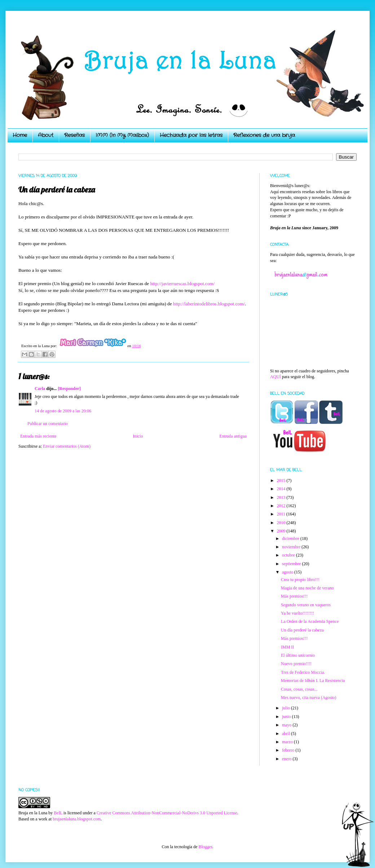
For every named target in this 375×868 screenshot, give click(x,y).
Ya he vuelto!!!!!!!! (297, 613)
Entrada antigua (233, 436)
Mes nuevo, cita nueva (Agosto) (309, 697)
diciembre (291, 539)
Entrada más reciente (38, 436)
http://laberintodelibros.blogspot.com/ (209, 304)
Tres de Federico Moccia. (303, 672)
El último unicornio (298, 655)
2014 (282, 489)
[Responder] (69, 389)
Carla (40, 389)
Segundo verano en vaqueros (306, 605)
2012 (282, 506)
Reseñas (74, 135)
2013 (282, 497)
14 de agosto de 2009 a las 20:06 (63, 411)
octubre (289, 555)
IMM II (287, 647)
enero (287, 759)
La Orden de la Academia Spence (310, 621)
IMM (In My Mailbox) (122, 135)
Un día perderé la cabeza (302, 630)
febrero (289, 750)
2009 (282, 531)
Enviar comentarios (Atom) (67, 446)
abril (286, 734)
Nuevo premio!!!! (296, 664)
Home (20, 135)
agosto (288, 572)
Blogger (205, 847)
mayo (287, 725)
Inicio (138, 436)
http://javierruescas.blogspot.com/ (182, 284)
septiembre (292, 564)
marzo (288, 742)
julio (286, 708)
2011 (282, 514)
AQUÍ (275, 377)
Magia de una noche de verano (307, 588)
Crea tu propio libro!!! (300, 580)
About (46, 135)
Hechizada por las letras (191, 135)
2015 (282, 480)
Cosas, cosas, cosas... (299, 689)
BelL (58, 813)
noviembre (292, 547)
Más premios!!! (294, 596)
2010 (282, 523)
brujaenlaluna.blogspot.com (77, 819)
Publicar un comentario (48, 424)
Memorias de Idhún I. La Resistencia (313, 681)
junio (287, 717)
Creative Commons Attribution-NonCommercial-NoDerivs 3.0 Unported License (167, 813)
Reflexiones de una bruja (264, 135)
